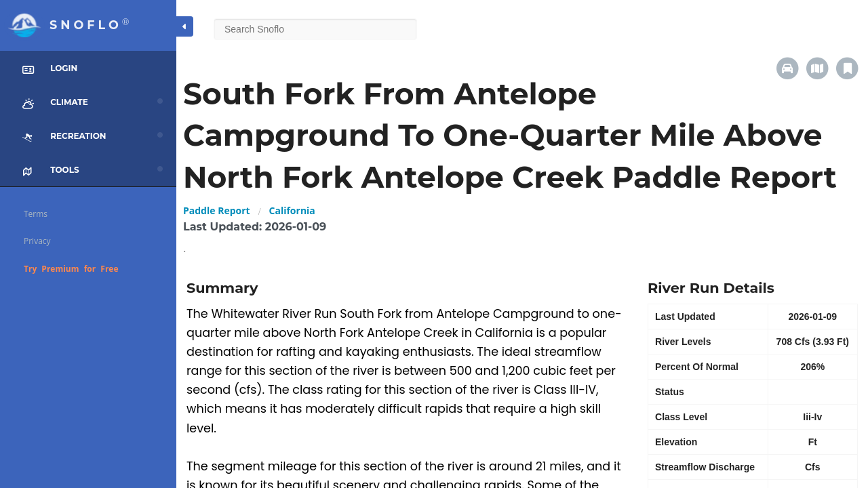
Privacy (37, 241)
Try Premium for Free (71, 269)
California (292, 210)
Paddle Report (217, 210)
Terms (36, 214)
